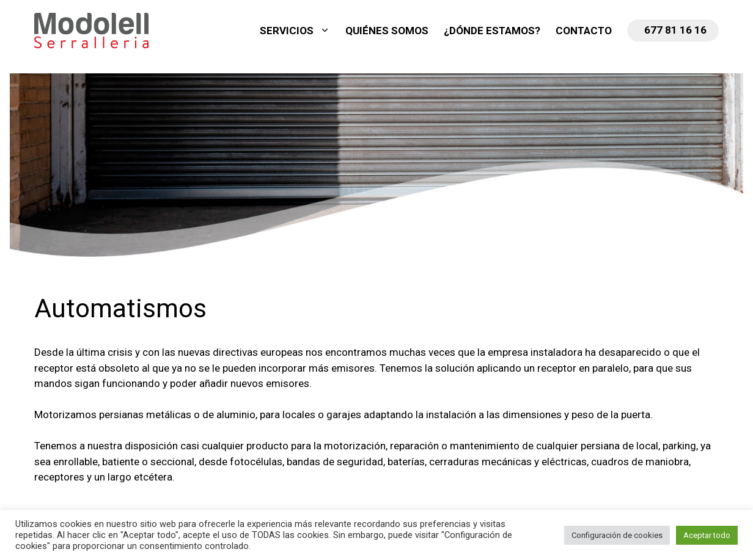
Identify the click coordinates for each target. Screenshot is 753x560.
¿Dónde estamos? (492, 31)
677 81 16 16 (675, 30)
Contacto (584, 31)
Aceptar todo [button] (707, 535)
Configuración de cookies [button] (617, 535)
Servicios (301, 31)
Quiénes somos (387, 31)
